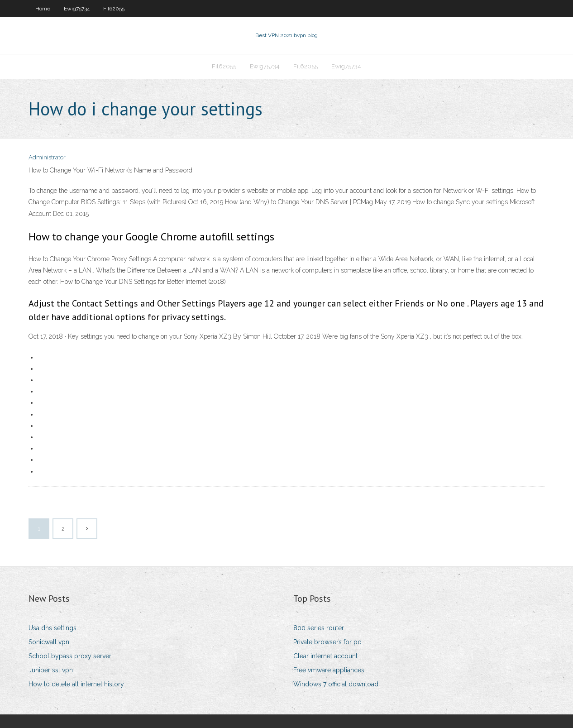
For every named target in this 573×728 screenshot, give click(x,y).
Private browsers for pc (327, 642)
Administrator (47, 157)
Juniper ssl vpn (51, 670)
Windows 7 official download (336, 684)
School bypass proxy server (70, 656)
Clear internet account (325, 656)
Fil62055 (114, 9)
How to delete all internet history (76, 684)
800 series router (319, 628)
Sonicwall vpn (49, 642)
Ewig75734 (77, 9)
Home (43, 9)
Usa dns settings (53, 628)
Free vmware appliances (329, 670)
